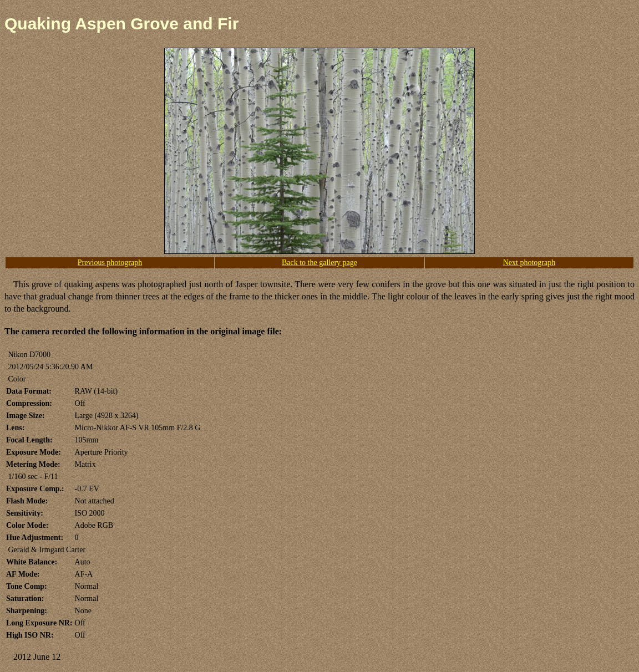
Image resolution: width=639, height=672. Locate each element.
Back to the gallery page (319, 263)
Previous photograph (110, 263)
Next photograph (529, 263)
